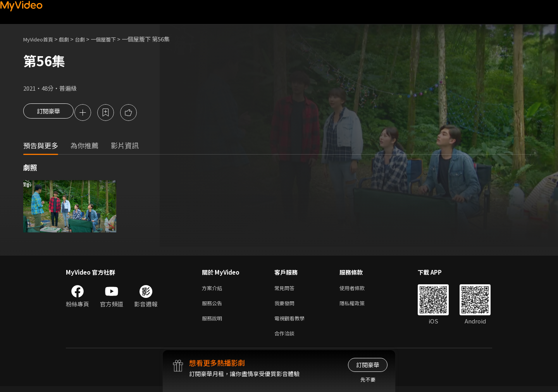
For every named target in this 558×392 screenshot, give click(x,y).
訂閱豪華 (48, 113)
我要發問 (286, 306)
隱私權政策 (359, 306)
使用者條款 (359, 290)
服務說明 (214, 322)
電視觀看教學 (292, 322)
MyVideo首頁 (41, 39)
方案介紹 (214, 290)
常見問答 (286, 290)
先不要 (368, 379)
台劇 (88, 39)
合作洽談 (286, 338)
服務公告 (214, 306)
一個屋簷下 (114, 39)
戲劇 (70, 39)
